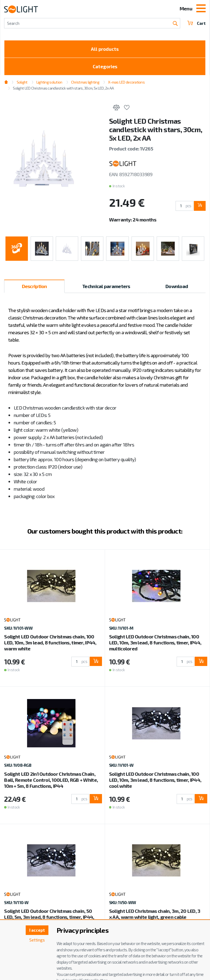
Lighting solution (49, 84)
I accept (36, 930)
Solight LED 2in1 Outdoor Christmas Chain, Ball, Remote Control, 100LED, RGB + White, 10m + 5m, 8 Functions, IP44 (51, 782)
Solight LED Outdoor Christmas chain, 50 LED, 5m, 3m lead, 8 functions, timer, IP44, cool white (49, 919)
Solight (22, 84)
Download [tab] (177, 288)
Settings (36, 941)
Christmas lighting (85, 84)
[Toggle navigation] (201, 9)
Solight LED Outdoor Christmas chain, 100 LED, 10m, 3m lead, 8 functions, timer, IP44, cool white (155, 782)
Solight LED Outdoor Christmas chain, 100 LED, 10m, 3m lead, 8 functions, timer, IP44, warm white (50, 645)
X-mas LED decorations (126, 84)
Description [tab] (34, 288)
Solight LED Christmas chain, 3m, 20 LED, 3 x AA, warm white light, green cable (155, 916)
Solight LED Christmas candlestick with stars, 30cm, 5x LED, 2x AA (63, 90)
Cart (196, 23)
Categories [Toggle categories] (105, 68)
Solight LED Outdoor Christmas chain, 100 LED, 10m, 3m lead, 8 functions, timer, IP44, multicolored (155, 645)
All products (105, 49)
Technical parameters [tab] (106, 288)
